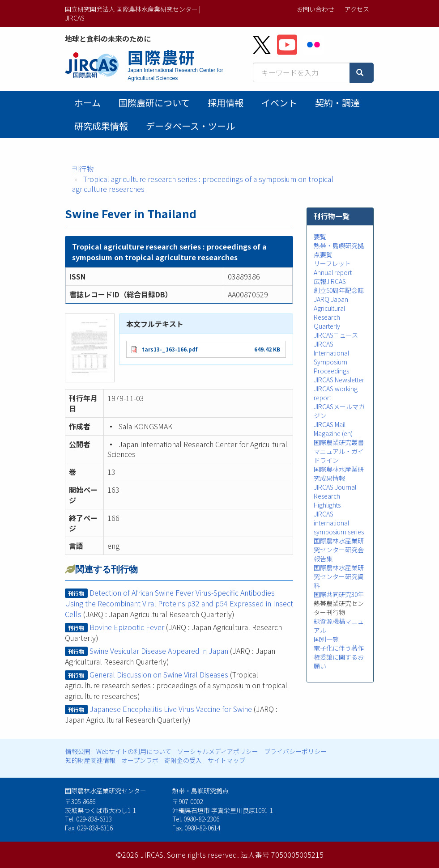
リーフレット (332, 263)
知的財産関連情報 (90, 760)
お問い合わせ (315, 9)
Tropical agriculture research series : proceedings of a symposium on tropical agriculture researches (203, 184)
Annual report (333, 272)
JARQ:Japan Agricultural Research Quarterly (331, 313)
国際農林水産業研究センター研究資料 (339, 576)
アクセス (357, 9)
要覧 (320, 237)
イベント (279, 103)
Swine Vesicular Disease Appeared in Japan (159, 651)
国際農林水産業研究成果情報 (339, 474)
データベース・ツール (190, 126)
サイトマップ (226, 760)
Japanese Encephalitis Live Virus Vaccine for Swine (171, 709)
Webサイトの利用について (134, 751)
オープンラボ (140, 760)
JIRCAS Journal (335, 487)
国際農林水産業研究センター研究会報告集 (339, 550)
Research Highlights (327, 500)
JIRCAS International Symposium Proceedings (331, 357)
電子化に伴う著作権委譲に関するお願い (339, 657)
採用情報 (226, 103)
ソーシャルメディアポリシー (218, 751)
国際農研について (154, 103)
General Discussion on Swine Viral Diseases (159, 674)
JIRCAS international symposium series (339, 523)
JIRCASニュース (336, 335)
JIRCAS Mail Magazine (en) (333, 429)
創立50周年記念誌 (339, 290)
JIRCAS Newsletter (339, 380)
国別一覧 (326, 639)
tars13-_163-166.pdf (170, 349)
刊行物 (83, 169)
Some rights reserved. (203, 855)
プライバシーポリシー (295, 751)
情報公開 (78, 751)
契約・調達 (337, 103)
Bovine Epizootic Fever (127, 627)
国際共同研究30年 (339, 594)
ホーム (87, 103)
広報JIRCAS (330, 281)
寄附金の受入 (183, 760)
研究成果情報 (101, 126)
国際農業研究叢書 (339, 442)
